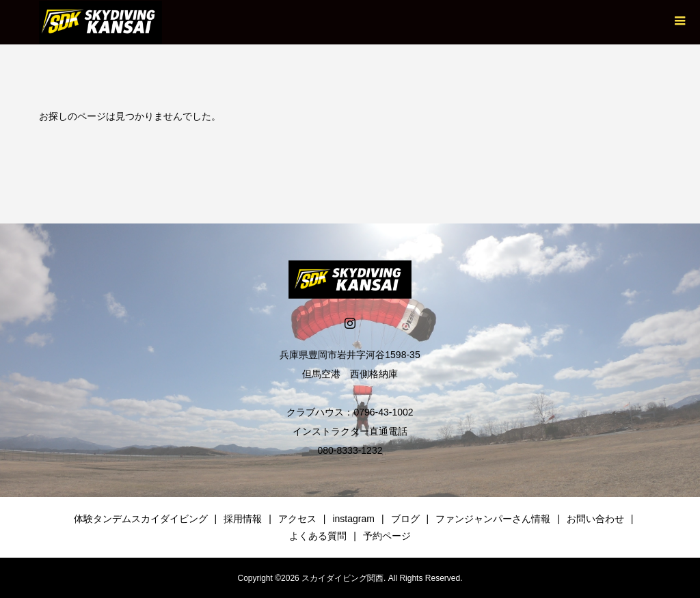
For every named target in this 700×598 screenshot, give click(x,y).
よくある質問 (318, 536)
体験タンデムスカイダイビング (141, 519)
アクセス (297, 519)
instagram (353, 519)
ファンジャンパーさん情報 (493, 519)
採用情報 (243, 519)
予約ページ (387, 536)
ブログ (405, 519)
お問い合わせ (595, 519)
